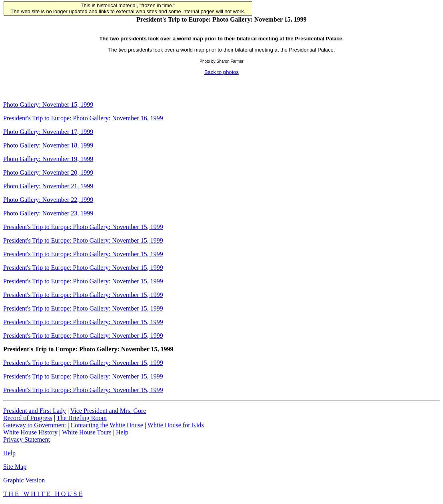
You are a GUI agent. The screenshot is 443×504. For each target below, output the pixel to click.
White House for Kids (176, 425)
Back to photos (221, 72)
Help (122, 432)
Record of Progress (28, 418)
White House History (30, 432)
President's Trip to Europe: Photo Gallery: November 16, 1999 (83, 118)
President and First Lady (35, 411)
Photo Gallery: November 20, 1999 (48, 172)
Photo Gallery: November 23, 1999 (48, 213)
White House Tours (87, 432)
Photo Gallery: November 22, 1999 (48, 200)
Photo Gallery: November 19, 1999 (48, 159)
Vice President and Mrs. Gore (108, 411)
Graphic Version (24, 480)
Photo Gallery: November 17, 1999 (48, 132)
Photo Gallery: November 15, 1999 (48, 105)
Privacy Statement (27, 439)
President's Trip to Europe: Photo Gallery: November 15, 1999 (83, 227)
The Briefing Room (82, 418)
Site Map (15, 467)
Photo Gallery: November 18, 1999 (48, 145)
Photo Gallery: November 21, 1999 (48, 186)
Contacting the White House (107, 425)
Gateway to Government (35, 425)
